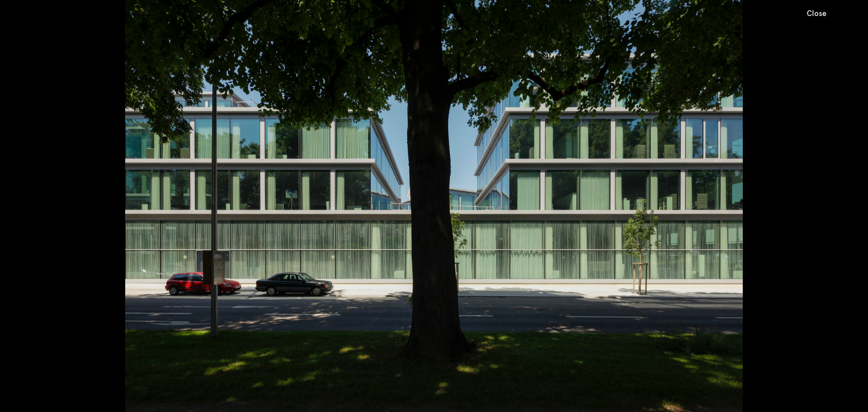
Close (817, 13)
